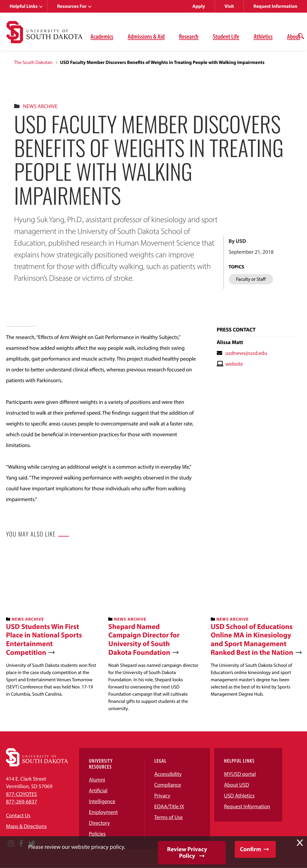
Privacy (162, 795)
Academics (102, 36)
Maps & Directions (26, 826)
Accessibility (168, 774)
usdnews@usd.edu (246, 353)
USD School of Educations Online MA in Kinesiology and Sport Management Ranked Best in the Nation (252, 640)
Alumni (97, 780)
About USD (236, 785)
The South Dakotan (33, 62)
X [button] (300, 843)
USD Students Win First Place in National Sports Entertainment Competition (44, 640)
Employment (103, 812)
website (234, 364)
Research (189, 36)
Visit (229, 6)
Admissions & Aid (146, 36)
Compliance (167, 785)
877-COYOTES (21, 794)
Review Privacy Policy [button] (187, 853)
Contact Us (18, 815)
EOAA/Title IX (169, 806)
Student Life (226, 36)
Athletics (263, 36)
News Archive (40, 106)
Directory (99, 823)
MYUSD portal (240, 774)
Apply (199, 6)
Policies (97, 834)
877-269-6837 (21, 801)
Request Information (275, 6)
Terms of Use (168, 817)
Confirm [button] (250, 849)
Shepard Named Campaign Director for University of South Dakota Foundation (144, 640)
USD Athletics (239, 795)
